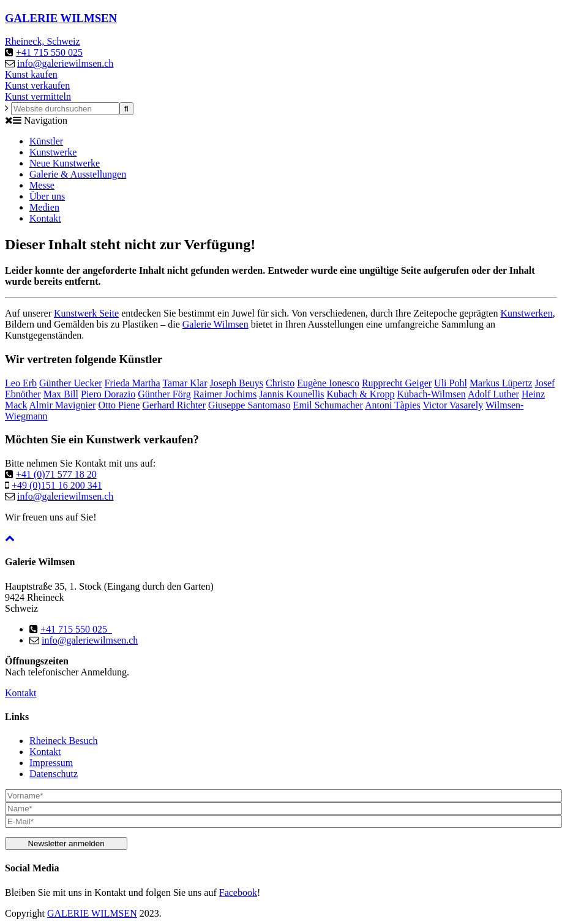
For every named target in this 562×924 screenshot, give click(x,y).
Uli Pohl (451, 383)
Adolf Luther (493, 394)
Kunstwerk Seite (86, 313)
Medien (44, 207)
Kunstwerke (53, 152)
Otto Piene (119, 405)
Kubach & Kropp (360, 394)
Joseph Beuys (236, 383)
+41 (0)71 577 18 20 (56, 474)
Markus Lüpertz (501, 383)
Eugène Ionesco (328, 383)
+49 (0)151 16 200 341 (57, 485)
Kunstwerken (526, 313)
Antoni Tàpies (393, 405)
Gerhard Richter (174, 405)
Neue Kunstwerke (65, 163)
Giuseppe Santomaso (249, 405)
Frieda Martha (133, 383)
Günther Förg (164, 394)
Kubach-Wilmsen (432, 394)
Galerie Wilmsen (215, 324)
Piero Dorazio (108, 394)
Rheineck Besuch (64, 741)
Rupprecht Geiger (397, 383)
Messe (42, 185)
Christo (280, 383)
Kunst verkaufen (37, 85)
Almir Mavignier (63, 405)
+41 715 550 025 (49, 52)
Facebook (238, 892)
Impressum (51, 763)
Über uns (47, 196)
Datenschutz (54, 774)
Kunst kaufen (31, 74)
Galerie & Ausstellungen (78, 174)
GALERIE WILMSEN (92, 913)
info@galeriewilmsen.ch (65, 63)
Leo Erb (21, 383)
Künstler (46, 141)
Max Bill (61, 394)
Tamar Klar (185, 383)
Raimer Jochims (225, 394)
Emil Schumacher (328, 405)
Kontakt (45, 218)
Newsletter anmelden (66, 843)
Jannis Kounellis (291, 394)
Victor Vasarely (453, 405)
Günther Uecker (71, 383)
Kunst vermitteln (38, 96)
